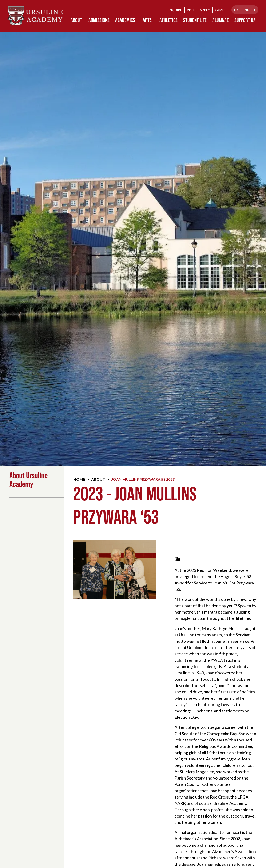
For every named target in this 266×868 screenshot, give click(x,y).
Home (79, 479)
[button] (76, 20)
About (98, 479)
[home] (35, 16)
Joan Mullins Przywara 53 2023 (143, 479)
